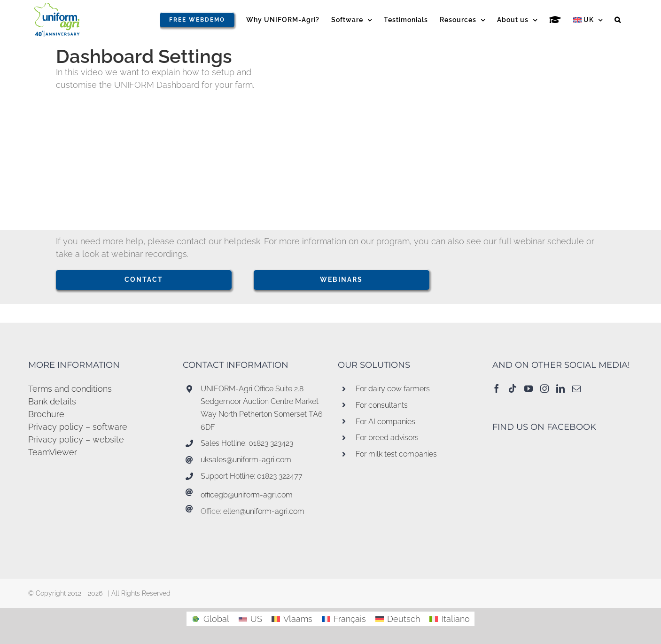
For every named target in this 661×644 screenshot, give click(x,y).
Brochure (46, 414)
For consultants (382, 405)
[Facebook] (497, 388)
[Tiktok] (513, 388)
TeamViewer (53, 452)
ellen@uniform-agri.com (264, 511)
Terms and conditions (70, 389)
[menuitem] (588, 20)
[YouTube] (529, 388)
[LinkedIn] (560, 388)
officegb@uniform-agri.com (247, 495)
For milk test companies (396, 454)
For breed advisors (387, 438)
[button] (618, 20)
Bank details (52, 401)
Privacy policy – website (76, 439)
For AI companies (385, 422)
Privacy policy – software (78, 427)
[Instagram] (544, 388)
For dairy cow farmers (393, 389)
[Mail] (576, 388)
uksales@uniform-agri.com (246, 460)
